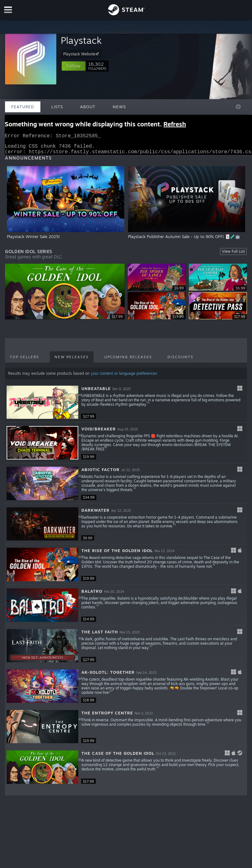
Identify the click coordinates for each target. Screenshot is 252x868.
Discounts (180, 361)
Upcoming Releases (128, 361)
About (88, 107)
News (119, 107)
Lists (57, 107)
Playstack (81, 40)
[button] (74, 66)
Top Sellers (24, 361)
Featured (23, 107)
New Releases (72, 361)
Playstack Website (82, 54)
